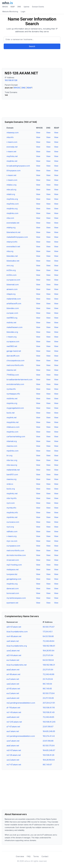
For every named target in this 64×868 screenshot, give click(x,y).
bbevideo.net (12, 256)
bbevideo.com (13, 308)
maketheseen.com (14, 327)
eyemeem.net (12, 603)
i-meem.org (11, 536)
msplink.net (11, 417)
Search (32, 46)
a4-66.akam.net (13, 674)
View (38, 133)
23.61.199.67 (48, 727)
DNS (19, 7)
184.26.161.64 (49, 651)
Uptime (26, 7)
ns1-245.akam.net (14, 722)
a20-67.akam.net (14, 627)
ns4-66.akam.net (14, 636)
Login (23, 12)
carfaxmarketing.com (16, 436)
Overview (20, 856)
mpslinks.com (12, 451)
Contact (45, 856)
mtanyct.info (12, 242)
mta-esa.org (12, 465)
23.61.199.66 (48, 741)
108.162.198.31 (49, 665)
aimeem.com (12, 289)
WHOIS (5, 7)
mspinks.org (12, 403)
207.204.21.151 (49, 703)
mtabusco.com (13, 427)
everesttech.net (13, 247)
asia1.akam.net (13, 746)
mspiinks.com (12, 432)
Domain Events (38, 7)
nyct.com (11, 503)
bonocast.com (13, 593)
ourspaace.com (13, 546)
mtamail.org (12, 441)
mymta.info (11, 508)
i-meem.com (12, 142)
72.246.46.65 (48, 717)
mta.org (10, 251)
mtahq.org (11, 228)
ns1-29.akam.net (14, 755)
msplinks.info (12, 512)
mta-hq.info (12, 498)
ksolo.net (11, 413)
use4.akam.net (13, 698)
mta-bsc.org (12, 460)
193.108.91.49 (49, 712)
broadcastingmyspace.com (18, 166)
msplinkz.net (12, 493)
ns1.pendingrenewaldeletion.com (21, 736)
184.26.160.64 (49, 760)
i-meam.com (12, 180)
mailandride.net (13, 470)
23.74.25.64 (48, 679)
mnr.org (10, 266)
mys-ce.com (12, 541)
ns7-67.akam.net (14, 765)
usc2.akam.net (13, 760)
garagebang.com (14, 579)
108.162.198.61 (49, 646)
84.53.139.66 (48, 636)
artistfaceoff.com (14, 304)
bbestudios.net (13, 261)
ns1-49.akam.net (14, 712)
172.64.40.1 (48, 632)
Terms (36, 856)
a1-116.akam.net (13, 708)
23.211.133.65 (48, 698)
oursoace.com (13, 522)
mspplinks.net (13, 422)
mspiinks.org (12, 584)
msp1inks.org (12, 199)
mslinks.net (11, 323)
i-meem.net (11, 152)
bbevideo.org (12, 332)
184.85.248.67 (49, 750)
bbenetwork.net (13, 232)
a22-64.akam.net (14, 655)
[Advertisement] (32, 60)
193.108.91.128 (11, 80)
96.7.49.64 (47, 684)
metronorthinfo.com (15, 550)
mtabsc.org (11, 185)
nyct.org (10, 527)
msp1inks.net (12, 156)
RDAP (13, 7)
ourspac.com (12, 313)
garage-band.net (14, 351)
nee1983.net (12, 346)
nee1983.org (12, 318)
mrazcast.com (13, 560)
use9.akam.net (13, 717)
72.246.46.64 (49, 641)
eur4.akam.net (13, 660)
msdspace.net (13, 569)
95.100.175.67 (49, 627)
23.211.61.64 (48, 655)
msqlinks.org (12, 209)
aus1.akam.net (13, 731)
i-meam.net (11, 175)
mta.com (10, 218)
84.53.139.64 (48, 660)
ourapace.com (13, 342)
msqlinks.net (12, 161)
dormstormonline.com (16, 555)
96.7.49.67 (47, 765)
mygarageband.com (15, 408)
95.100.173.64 (49, 693)
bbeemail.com (13, 285)
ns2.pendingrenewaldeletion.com (21, 703)
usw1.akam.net (13, 741)
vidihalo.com (12, 531)
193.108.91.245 (49, 722)
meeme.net (11, 370)
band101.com (12, 474)
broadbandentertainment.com (19, 379)
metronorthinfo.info (15, 365)
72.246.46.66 (48, 674)
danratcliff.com (13, 356)
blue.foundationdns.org (17, 646)
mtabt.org (11, 194)
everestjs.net (12, 147)
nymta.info (11, 389)
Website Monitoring (10, 12)
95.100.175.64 (49, 746)
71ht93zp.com (13, 375)
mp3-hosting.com (14, 565)
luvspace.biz (12, 574)
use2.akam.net (13, 684)
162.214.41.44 (49, 736)
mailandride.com (14, 299)
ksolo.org (11, 489)
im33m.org (11, 270)
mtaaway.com (13, 133)
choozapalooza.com (15, 360)
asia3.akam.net (13, 670)
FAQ (29, 856)
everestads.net (13, 223)
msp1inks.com (13, 204)
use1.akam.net (13, 641)
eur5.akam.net (13, 679)
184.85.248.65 (49, 731)
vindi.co (10, 484)
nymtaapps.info (13, 394)
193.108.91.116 (49, 708)
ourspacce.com (13, 280)
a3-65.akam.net (13, 689)
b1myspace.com (14, 171)
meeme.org (11, 479)
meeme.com (12, 446)
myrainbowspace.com (16, 598)
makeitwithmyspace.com (17, 237)
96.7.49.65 (47, 689)
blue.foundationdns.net (17, 665)
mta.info (10, 137)
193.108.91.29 (48, 755)
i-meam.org (11, 337)
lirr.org (9, 455)
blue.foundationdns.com (17, 632)
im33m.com (11, 275)
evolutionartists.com (15, 384)
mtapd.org (11, 294)
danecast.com (13, 588)
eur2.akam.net (13, 693)
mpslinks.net (12, 517)
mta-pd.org (11, 190)
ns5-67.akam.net (14, 750)
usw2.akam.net (13, 651)
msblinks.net (12, 398)
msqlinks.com (12, 213)
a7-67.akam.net (13, 727)
